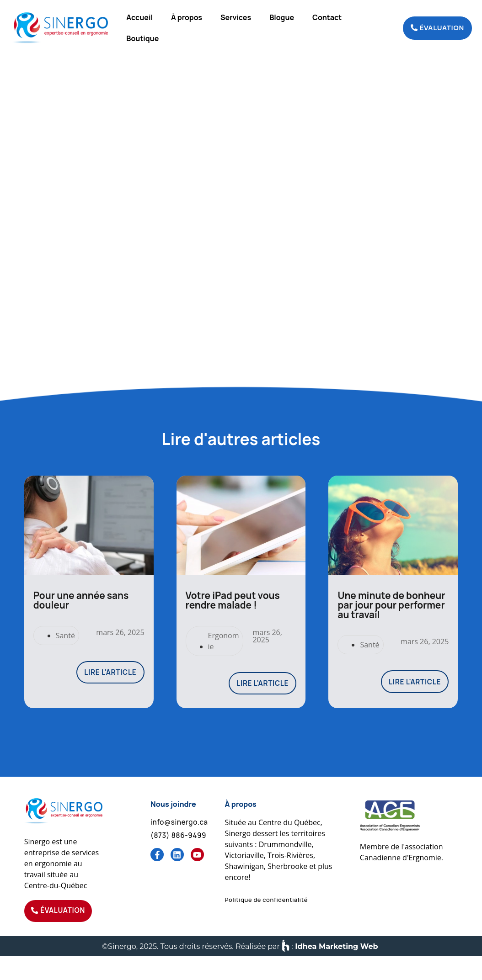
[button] (266, 921)
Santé (65, 655)
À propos (187, 17)
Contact (327, 17)
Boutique (142, 38)
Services (236, 17)
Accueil (139, 17)
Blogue (282, 17)
